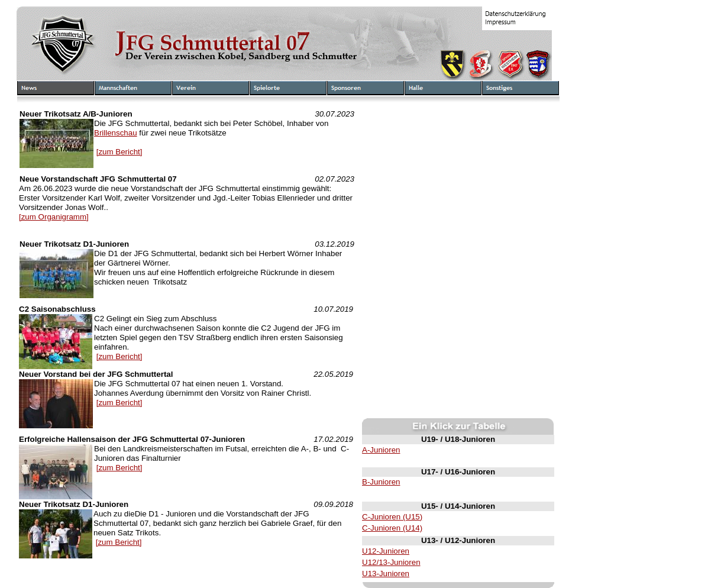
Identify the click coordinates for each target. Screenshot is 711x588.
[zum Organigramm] (54, 217)
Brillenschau (116, 133)
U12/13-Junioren (391, 562)
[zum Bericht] (119, 152)
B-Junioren (381, 482)
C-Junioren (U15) (392, 517)
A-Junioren (381, 450)
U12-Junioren (386, 551)
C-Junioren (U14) (392, 528)
